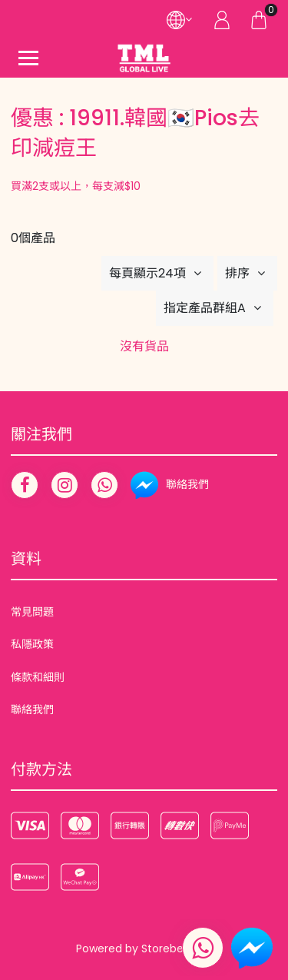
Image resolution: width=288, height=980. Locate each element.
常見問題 (32, 612)
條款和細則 (38, 677)
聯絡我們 (32, 709)
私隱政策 (32, 644)
